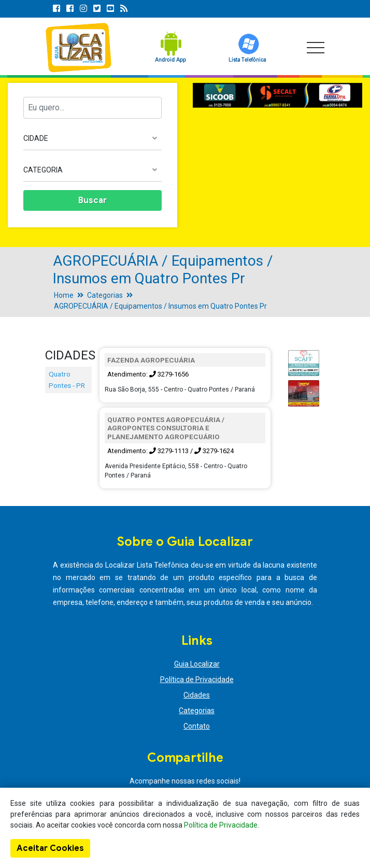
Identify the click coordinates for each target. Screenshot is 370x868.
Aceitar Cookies (50, 848)
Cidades (197, 695)
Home (64, 295)
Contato (197, 726)
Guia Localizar (197, 664)
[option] (277, 95)
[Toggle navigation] (316, 48)
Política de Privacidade (197, 679)
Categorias (105, 295)
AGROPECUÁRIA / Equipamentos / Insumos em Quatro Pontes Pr (160, 306)
